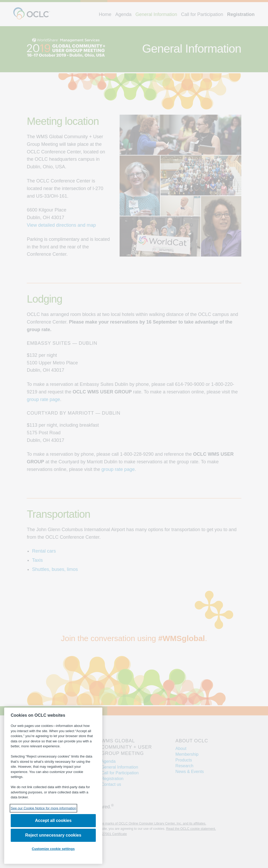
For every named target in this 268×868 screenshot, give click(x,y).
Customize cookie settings (53, 849)
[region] (53, 786)
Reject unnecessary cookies (53, 835)
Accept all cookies (53, 820)
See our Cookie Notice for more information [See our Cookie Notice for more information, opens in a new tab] (43, 808)
